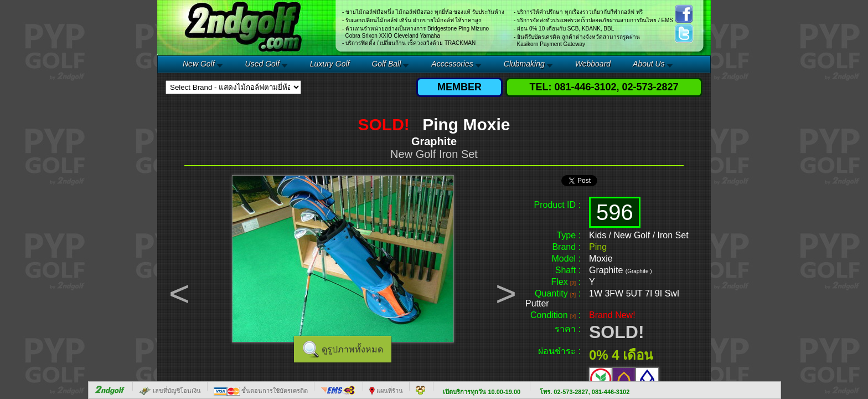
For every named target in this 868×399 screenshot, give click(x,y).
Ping (598, 247)
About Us (649, 64)
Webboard (593, 64)
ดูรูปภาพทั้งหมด (352, 349)
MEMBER (459, 87)
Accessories (452, 64)
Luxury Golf (330, 64)
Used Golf (262, 64)
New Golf (199, 64)
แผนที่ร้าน (386, 391)
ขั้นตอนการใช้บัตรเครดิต (261, 391)
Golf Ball (386, 64)
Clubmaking (524, 64)
